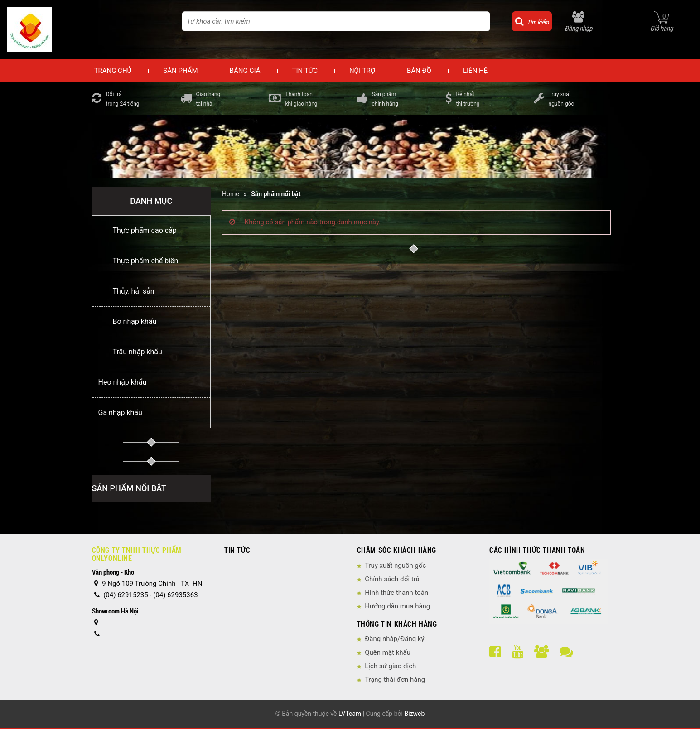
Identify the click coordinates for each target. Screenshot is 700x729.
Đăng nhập (578, 28)
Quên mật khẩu (388, 652)
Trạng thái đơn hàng (395, 680)
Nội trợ (362, 71)
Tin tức (305, 71)
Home (231, 194)
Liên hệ (475, 71)
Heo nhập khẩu (123, 382)
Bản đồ (419, 71)
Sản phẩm (180, 71)
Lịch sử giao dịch (390, 666)
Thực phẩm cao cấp (145, 230)
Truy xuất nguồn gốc (395, 565)
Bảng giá (245, 71)
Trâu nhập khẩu (138, 352)
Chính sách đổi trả (392, 579)
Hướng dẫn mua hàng (397, 606)
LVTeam (350, 714)
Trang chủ (113, 71)
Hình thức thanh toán (396, 593)
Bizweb (414, 714)
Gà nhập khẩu (120, 413)
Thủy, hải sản (134, 291)
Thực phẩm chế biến (146, 261)
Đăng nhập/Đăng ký (394, 639)
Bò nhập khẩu (135, 321)
